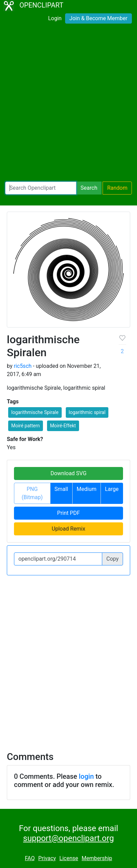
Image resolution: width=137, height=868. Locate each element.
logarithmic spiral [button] (87, 412)
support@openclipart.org (68, 838)
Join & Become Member (98, 18)
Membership (97, 858)
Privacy (47, 858)
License (69, 858)
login (86, 776)
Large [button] (112, 489)
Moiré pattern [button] (26, 426)
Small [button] (61, 489)
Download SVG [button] (68, 473)
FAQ (30, 858)
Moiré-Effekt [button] (63, 426)
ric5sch (22, 366)
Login (55, 18)
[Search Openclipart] (41, 188)
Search (89, 188)
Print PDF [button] (69, 513)
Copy (112, 559)
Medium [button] (87, 489)
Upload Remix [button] (68, 529)
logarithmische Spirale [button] (35, 412)
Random (117, 188)
